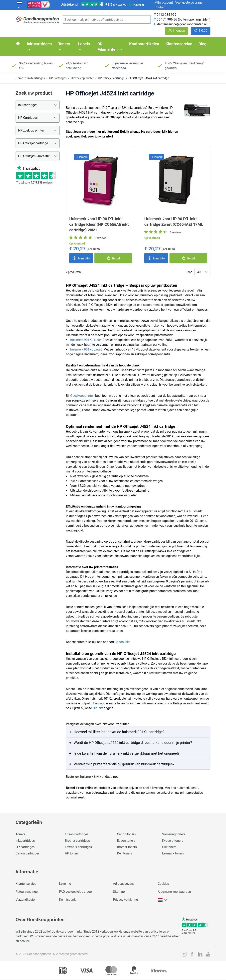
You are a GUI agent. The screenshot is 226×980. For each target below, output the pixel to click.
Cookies (163, 884)
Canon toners (126, 834)
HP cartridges (25, 847)
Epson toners (126, 841)
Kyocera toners (173, 841)
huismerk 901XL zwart (86, 349)
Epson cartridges (77, 834)
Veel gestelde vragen (190, 2)
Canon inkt (122, 642)
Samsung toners (174, 834)
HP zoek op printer (82, 78)
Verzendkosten (26, 900)
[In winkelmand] (113, 258)
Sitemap (119, 892)
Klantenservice (26, 884)
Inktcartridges (36, 78)
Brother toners (127, 847)
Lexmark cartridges (78, 847)
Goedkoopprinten (82, 396)
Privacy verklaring (125, 900)
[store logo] (38, 20)
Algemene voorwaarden (174, 892)
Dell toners (124, 853)
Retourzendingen (27, 892)
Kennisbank (67, 900)
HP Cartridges (58, 78)
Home (19, 78)
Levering (65, 884)
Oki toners (169, 847)
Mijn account (164, 2)
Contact (160, 7)
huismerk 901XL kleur (86, 340)
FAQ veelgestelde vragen (76, 892)
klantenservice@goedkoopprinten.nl (182, 24)
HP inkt (98, 708)
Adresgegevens (124, 884)
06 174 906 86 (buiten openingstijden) (184, 19)
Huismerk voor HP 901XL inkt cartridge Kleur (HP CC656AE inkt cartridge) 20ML (99, 224)
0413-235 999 (167, 15)
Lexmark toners (173, 853)
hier (171, 132)
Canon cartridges (28, 853)
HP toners (72, 853)
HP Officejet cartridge (111, 78)
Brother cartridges (77, 841)
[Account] (177, 31)
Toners (20, 834)
